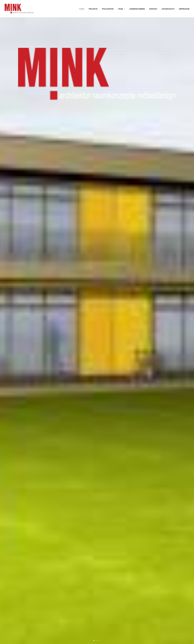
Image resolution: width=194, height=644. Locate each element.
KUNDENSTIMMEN (137, 9)
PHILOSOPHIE (108, 9)
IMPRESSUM (184, 9)
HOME (82, 9)
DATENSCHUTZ (168, 9)
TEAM (122, 9)
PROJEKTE (93, 9)
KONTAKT (153, 9)
